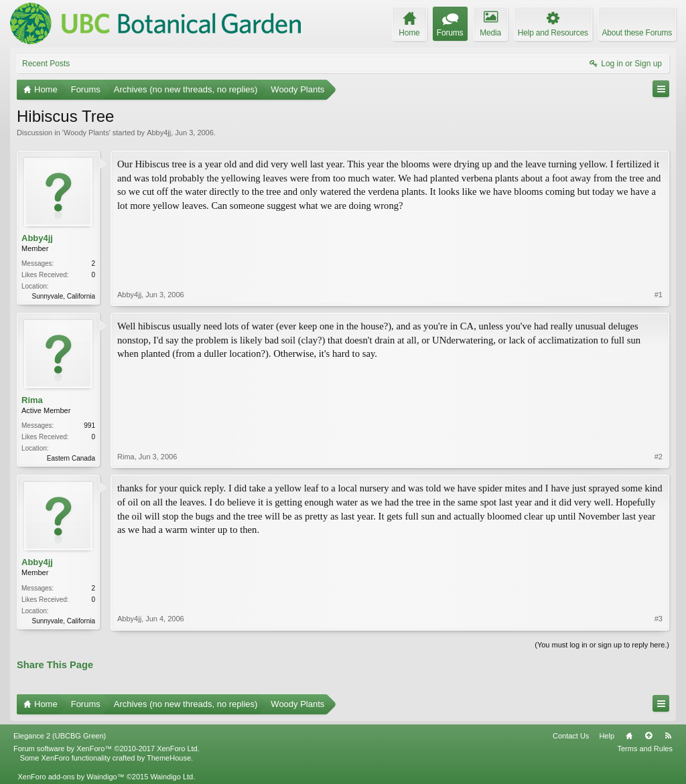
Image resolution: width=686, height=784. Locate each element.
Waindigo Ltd (171, 777)
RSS (668, 736)
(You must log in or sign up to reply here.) (602, 645)
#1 (659, 295)
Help (607, 736)
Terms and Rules (645, 749)
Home (629, 736)
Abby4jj (159, 133)
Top (648, 736)
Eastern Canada (71, 458)
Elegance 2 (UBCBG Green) (60, 736)
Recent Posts (46, 64)
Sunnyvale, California (64, 296)
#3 (659, 619)
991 (89, 425)
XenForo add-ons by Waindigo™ (71, 777)
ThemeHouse (169, 758)
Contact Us (571, 736)
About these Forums (637, 33)
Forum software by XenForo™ (107, 749)
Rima (32, 400)
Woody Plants (86, 133)
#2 (659, 457)
